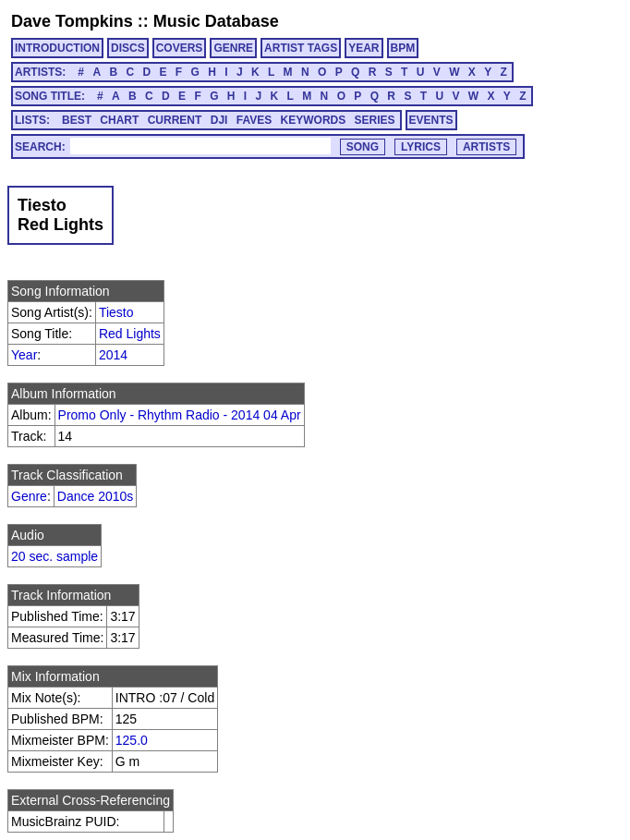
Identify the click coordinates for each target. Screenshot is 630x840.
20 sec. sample (55, 556)
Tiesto (116, 312)
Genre (29, 496)
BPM (403, 48)
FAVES (254, 120)
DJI (219, 120)
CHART (119, 120)
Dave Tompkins (72, 21)
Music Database (216, 21)
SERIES (375, 120)
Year (24, 355)
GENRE (233, 48)
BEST (77, 120)
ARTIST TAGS (301, 48)
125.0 (132, 740)
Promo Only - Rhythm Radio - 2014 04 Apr (180, 415)
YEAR (363, 48)
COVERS (180, 48)
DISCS (128, 48)
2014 (113, 355)
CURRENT (175, 120)
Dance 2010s (96, 496)
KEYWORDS (314, 120)
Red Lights (130, 334)
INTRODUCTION (57, 48)
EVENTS (431, 120)
